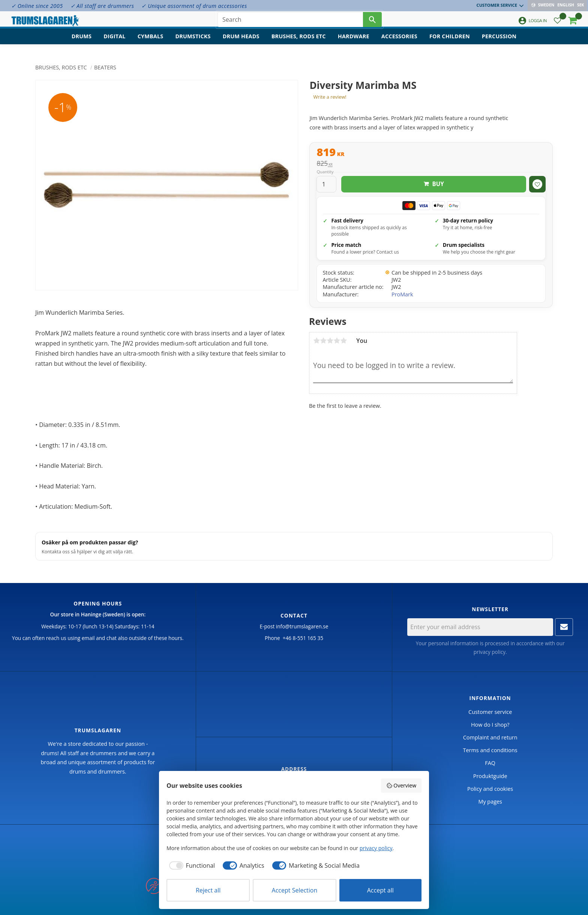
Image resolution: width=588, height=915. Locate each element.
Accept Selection (295, 890)
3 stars (330, 341)
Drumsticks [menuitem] (193, 43)
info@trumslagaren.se (302, 626)
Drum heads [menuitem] (241, 43)
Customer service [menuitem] (498, 5)
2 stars (323, 341)
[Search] (372, 23)
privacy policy (490, 652)
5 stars (343, 341)
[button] (557, 25)
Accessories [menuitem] (399, 43)
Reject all (208, 890)
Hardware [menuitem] (354, 43)
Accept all (380, 890)
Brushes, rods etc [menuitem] (299, 43)
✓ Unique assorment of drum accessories (194, 6)
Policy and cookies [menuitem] (490, 789)
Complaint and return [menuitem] (490, 737)
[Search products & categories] (290, 23)
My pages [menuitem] (490, 802)
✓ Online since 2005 (37, 6)
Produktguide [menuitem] (490, 776)
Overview (401, 785)
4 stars (337, 341)
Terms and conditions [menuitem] (490, 750)
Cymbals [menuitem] (151, 43)
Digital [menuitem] (114, 43)
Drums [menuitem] (82, 43)
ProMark (402, 294)
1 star (316, 341)
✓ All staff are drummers (102, 6)
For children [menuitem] (450, 43)
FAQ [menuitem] (490, 763)
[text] (431, 153)
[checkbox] (191, 865)
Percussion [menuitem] (499, 43)
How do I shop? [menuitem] (490, 725)
